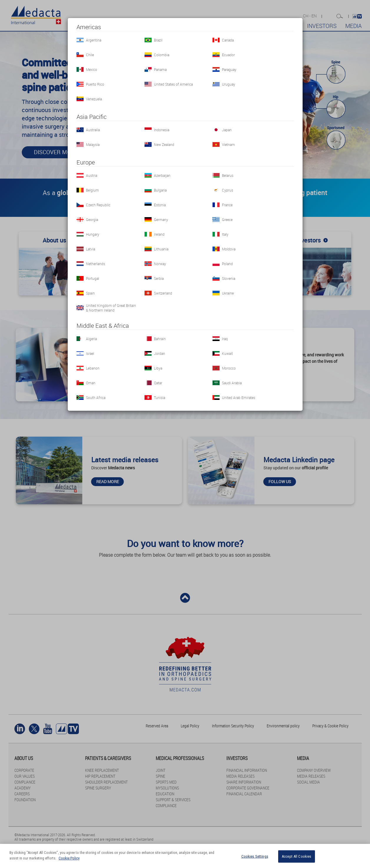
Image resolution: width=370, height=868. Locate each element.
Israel (90, 353)
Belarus (228, 175)
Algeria (91, 339)
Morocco (229, 368)
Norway (160, 264)
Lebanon (93, 368)
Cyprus (228, 190)
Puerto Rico (95, 84)
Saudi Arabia (232, 383)
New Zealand (164, 144)
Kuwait (227, 353)
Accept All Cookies (296, 856)
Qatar (158, 383)
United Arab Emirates (239, 398)
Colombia (162, 55)
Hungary (93, 234)
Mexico (92, 69)
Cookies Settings (255, 856)
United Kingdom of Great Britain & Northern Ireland (111, 308)
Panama (160, 69)
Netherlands (96, 264)
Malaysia (93, 144)
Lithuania (161, 249)
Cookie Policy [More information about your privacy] (69, 858)
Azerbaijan (162, 175)
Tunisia (160, 398)
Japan (227, 130)
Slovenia (229, 278)
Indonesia (162, 130)
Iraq (225, 339)
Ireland (159, 234)
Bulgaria (160, 190)
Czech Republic (98, 205)
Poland (227, 264)
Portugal (93, 278)
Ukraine (228, 293)
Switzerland (163, 293)
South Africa (96, 398)
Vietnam (228, 144)
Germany (161, 220)
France (227, 205)
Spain (90, 293)
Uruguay (229, 84)
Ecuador (228, 55)
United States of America (173, 84)
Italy (225, 234)
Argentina (94, 40)
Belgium (92, 190)
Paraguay (229, 69)
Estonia (160, 205)
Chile (90, 55)
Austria (92, 175)
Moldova (229, 249)
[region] (185, 856)
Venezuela (94, 99)
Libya (158, 368)
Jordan (160, 353)
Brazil (158, 40)
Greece (227, 220)
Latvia (91, 249)
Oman (91, 383)
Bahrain (160, 339)
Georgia (92, 220)
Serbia (159, 278)
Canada (228, 40)
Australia (93, 130)
